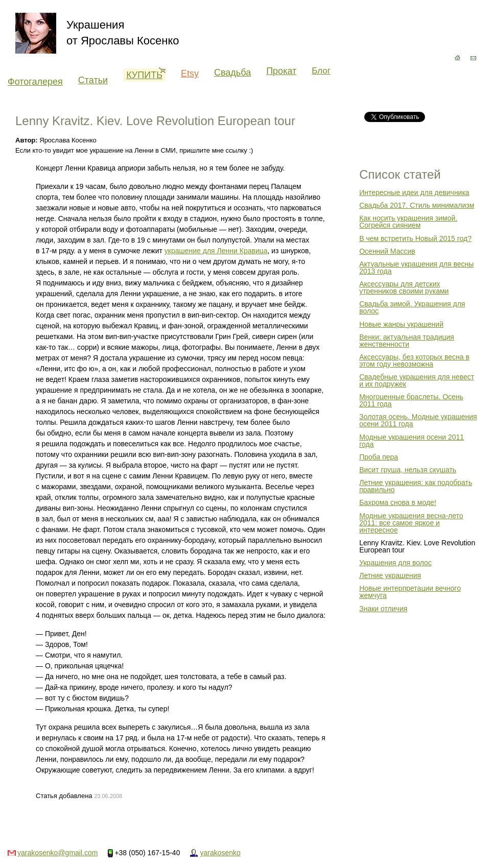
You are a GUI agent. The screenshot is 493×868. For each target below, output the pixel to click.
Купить (146, 74)
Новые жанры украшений (401, 324)
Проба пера (379, 457)
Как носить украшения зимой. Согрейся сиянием (408, 222)
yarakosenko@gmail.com (57, 853)
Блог (321, 71)
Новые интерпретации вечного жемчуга (410, 592)
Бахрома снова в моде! (398, 502)
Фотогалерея (35, 82)
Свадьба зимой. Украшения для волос (412, 307)
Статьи (93, 80)
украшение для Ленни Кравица (216, 251)
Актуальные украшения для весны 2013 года (416, 268)
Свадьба (232, 73)
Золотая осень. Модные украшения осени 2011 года (418, 420)
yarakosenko (220, 853)
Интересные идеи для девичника (414, 192)
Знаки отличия (383, 609)
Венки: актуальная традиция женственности (407, 341)
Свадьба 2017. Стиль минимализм (417, 205)
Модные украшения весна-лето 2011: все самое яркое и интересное (411, 523)
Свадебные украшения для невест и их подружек (417, 380)
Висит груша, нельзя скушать (408, 470)
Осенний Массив (387, 251)
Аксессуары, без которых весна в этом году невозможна (414, 360)
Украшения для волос (395, 563)
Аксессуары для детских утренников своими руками (404, 287)
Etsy (190, 74)
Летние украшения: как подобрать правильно (416, 486)
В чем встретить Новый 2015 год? (415, 238)
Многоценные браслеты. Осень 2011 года (411, 400)
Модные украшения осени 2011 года (412, 441)
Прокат (281, 71)
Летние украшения (390, 575)
